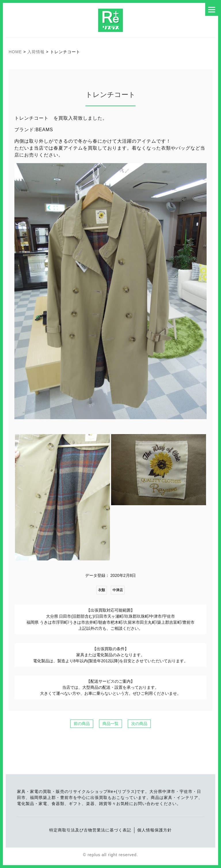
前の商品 (82, 724)
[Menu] (212, 9)
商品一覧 (110, 724)
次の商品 (139, 724)
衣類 (102, 590)
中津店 (118, 590)
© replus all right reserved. (110, 855)
